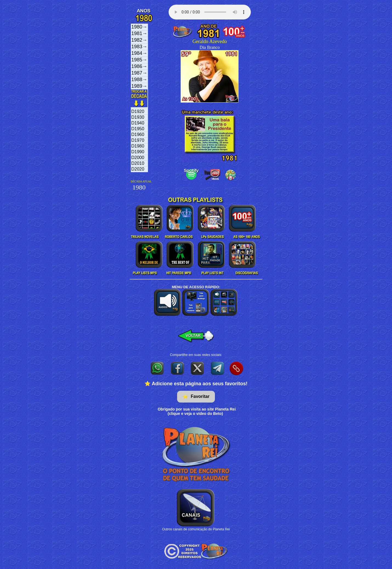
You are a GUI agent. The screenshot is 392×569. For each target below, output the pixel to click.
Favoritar (196, 397)
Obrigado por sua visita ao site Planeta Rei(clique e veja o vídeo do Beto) (197, 411)
